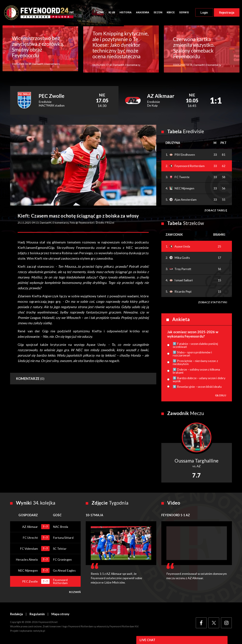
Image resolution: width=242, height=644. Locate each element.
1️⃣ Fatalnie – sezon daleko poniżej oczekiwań (195, 346)
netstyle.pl (39, 632)
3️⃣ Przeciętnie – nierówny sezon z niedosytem (195, 363)
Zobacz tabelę (216, 211)
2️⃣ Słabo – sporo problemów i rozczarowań (192, 355)
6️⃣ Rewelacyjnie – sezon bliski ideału (197, 387)
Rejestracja (227, 13)
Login (204, 13)
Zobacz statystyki (212, 303)
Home (101, 13)
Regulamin (37, 615)
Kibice (171, 13)
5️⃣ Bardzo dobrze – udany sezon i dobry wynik (199, 380)
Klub (112, 13)
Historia (126, 13)
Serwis (184, 13)
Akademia (143, 13)
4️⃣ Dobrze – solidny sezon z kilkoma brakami (196, 372)
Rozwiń (75, 593)
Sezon (158, 13)
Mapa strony (61, 615)
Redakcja (16, 615)
